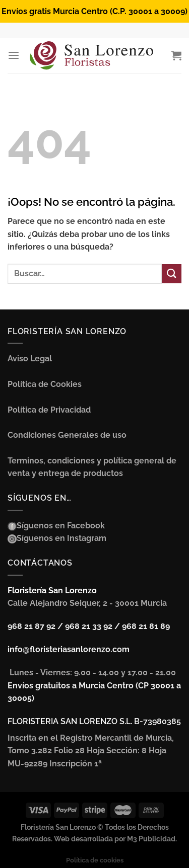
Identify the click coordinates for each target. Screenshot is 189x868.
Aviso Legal (30, 359)
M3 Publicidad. (152, 839)
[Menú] (14, 56)
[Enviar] (172, 274)
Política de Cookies (45, 384)
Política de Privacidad (49, 410)
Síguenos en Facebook (61, 526)
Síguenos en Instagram (61, 538)
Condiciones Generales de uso (67, 435)
